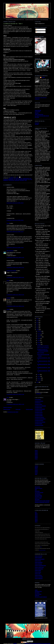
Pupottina (9, 298)
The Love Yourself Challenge (41, 597)
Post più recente (7, 409)
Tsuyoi (8, 223)
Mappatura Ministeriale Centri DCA (42, 502)
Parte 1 (36, 451)
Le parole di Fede (39, 411)
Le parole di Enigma (39, 420)
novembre (40, 333)
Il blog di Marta (38, 572)
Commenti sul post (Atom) (13, 412)
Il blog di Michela (38, 564)
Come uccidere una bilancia (43, 348)
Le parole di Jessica (39, 401)
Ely (14, 179)
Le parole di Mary (38, 404)
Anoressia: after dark (27, 6)
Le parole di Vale (38, 408)
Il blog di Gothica (38, 575)
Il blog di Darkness (39, 578)
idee (17, 179)
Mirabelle (6, 180)
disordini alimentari (8, 179)
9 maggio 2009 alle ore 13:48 (15, 247)
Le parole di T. (38, 403)
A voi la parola (38, 399)
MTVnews (37, 117)
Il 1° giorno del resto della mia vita (42, 116)
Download (38, 394)
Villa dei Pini (37, 487)
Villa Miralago (38, 494)
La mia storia (38, 112)
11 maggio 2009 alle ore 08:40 (15, 295)
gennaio (39, 380)
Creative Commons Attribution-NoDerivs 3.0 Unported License (37, 643)
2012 (38, 324)
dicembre (39, 331)
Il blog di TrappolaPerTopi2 (40, 566)
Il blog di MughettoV (39, 569)
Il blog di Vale (38, 574)
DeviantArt (37, 123)
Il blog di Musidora (39, 562)
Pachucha (17, 180)
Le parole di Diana (39, 414)
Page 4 (36, 473)
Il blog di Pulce (38, 561)
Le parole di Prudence (39, 417)
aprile (39, 374)
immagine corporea (23, 179)
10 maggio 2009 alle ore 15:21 (15, 267)
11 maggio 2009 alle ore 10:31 (15, 306)
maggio (39, 344)
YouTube (37, 124)
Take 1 (36, 513)
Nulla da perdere (41, 353)
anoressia (11, 178)
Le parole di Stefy (39, 424)
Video (36, 474)
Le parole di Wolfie (39, 416)
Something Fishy (38, 591)
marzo (39, 376)
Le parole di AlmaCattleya (40, 419)
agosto (39, 339)
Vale (26, 180)
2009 (38, 330)
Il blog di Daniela (38, 557)
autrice (41, 547)
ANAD (36, 590)
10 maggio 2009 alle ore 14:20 (15, 257)
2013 (38, 322)
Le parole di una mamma (40, 422)
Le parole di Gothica (39, 425)
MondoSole (37, 491)
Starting (37, 466)
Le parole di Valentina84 (40, 409)
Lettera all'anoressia (39, 114)
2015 (38, 319)
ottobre (39, 335)
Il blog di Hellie (38, 570)
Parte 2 (36, 452)
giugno (39, 342)
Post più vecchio (29, 409)
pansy (8, 398)
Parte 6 (36, 457)
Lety (29, 179)
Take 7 (36, 522)
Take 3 (36, 516)
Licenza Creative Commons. (42, 550)
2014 (38, 320)
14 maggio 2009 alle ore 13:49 (15, 404)
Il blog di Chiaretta (39, 556)
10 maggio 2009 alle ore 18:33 (15, 277)
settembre (40, 337)
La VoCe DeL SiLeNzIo (11, 271)
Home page (18, 409)
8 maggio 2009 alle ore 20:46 (15, 220)
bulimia (20, 178)
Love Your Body (38, 594)
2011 (38, 326)
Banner (36, 467)
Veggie (8, 309)
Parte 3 (36, 453)
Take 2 (36, 515)
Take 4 (36, 518)
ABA (36, 490)
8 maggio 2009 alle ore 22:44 (15, 232)
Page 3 (36, 471)
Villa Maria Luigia (38, 497)
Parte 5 (36, 456)
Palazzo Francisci (39, 488)
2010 (38, 328)
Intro (36, 512)
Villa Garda (37, 499)
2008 (38, 382)
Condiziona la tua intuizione (43, 346)
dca (30, 178)
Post (37, 30)
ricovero (22, 180)
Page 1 (36, 469)
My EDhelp (37, 593)
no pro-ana (11, 180)
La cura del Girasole (39, 492)
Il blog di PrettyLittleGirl (40, 559)
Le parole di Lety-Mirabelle (40, 406)
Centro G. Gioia (38, 498)
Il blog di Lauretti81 (39, 577)
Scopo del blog (38, 110)
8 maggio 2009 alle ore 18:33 (15, 203)
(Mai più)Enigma (10, 251)
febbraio (39, 378)
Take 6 (36, 520)
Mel (31, 179)
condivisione (26, 178)
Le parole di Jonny (39, 412)
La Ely (8, 281)
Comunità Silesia (38, 495)
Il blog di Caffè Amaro (39, 567)
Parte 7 (36, 459)
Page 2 (36, 470)
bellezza (16, 178)
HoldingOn (37, 596)
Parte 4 (36, 455)
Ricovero (37, 113)
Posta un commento (8, 407)
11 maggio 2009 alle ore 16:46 (15, 394)
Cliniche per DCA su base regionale (42, 501)
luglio (39, 341)
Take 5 (36, 519)
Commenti (38, 32)
